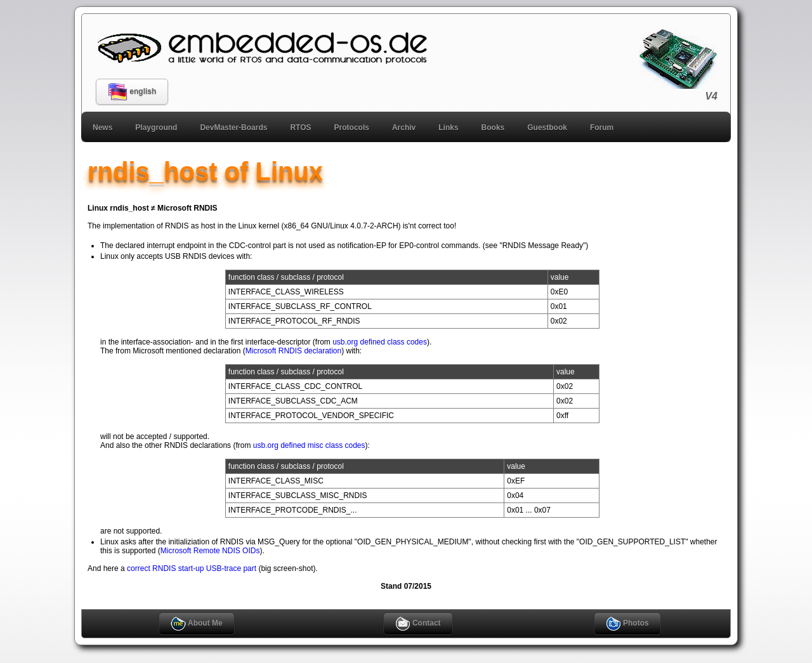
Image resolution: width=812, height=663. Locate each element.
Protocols (352, 128)
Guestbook (547, 128)
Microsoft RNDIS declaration (293, 351)
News (102, 128)
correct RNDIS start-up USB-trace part (192, 568)
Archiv (404, 128)
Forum (602, 128)
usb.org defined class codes (380, 342)
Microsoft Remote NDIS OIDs (210, 551)
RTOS (300, 128)
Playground (156, 128)
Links (448, 128)
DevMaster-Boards (233, 128)
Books (493, 128)
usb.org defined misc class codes (309, 445)
